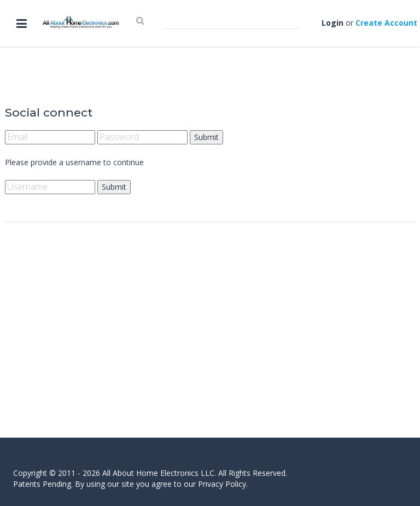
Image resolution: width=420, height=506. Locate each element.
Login (332, 23)
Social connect (49, 112)
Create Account (386, 23)
